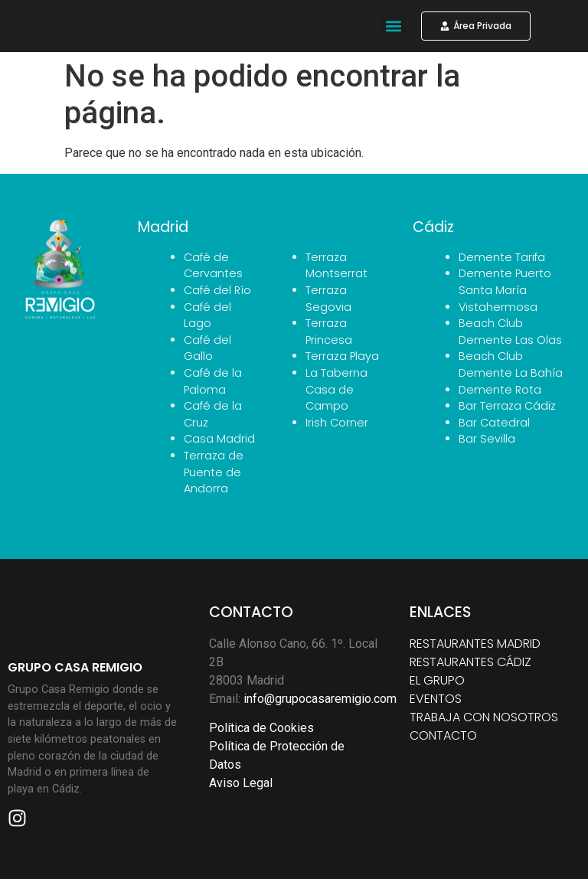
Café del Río (217, 290)
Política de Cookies (261, 728)
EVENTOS (436, 699)
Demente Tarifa (502, 257)
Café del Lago (207, 315)
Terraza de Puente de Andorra (214, 472)
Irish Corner (337, 423)
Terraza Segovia (328, 299)
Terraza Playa (342, 356)
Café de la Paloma (213, 381)
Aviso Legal (241, 783)
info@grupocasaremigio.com (320, 699)
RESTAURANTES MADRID (475, 644)
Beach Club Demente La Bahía (511, 364)
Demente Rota (500, 390)
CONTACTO (443, 735)
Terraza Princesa (329, 332)
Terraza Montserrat (336, 266)
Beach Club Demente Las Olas (510, 332)
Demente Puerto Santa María (505, 282)
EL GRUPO (437, 680)
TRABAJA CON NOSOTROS (484, 717)
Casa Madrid (219, 439)
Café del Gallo (207, 348)
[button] (393, 26)
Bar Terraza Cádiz (507, 406)
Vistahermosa (498, 307)
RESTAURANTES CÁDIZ (470, 662)
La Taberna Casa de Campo (336, 389)
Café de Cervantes (213, 266)
